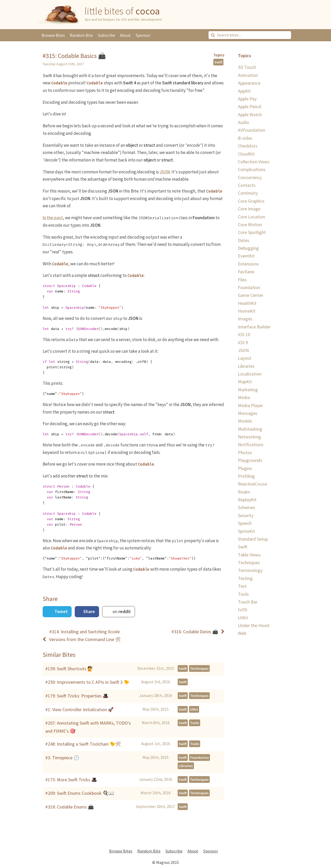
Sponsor (143, 35)
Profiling (246, 476)
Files (242, 280)
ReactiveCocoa (252, 484)
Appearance (249, 83)
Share (89, 611)
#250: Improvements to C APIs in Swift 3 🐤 (87, 682)
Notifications (251, 444)
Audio (243, 122)
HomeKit (247, 311)
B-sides (245, 138)
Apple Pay (247, 99)
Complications (252, 169)
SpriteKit (246, 531)
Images (245, 319)
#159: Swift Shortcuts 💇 (69, 669)
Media (244, 397)
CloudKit (246, 154)
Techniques (199, 668)
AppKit (244, 91)
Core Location (251, 217)
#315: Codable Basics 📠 (74, 56)
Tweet (61, 611)
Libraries (186, 766)
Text (242, 586)
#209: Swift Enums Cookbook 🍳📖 (80, 793)
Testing (245, 578)
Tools (195, 723)
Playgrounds (250, 460)
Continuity (248, 193)
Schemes (247, 507)
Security (246, 515)
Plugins (245, 468)
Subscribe (107, 35)
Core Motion (250, 225)
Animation (248, 75)
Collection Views (254, 162)
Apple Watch (250, 115)
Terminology (250, 570)
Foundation (200, 757)
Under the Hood (254, 625)
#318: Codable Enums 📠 (69, 807)
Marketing (248, 390)
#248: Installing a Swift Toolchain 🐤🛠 (83, 744)
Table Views (249, 555)
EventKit (246, 256)
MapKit (245, 382)
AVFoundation (251, 130)
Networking (249, 437)
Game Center (251, 295)
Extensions (248, 264)
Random (81, 35)
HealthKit (247, 303)
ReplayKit (247, 500)
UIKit (194, 709)
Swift (218, 62)
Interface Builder (254, 327)
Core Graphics (251, 201)
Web (242, 633)
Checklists (248, 146)
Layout (245, 358)
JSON (165, 172)
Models (245, 421)
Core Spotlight (252, 232)
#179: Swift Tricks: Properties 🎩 (77, 696)
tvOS (243, 610)
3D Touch (247, 67)
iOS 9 (243, 343)
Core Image (249, 209)
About (125, 35)
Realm (244, 492)
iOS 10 (244, 334)
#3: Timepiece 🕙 (62, 758)
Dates (244, 240)
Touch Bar (248, 602)
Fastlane (246, 272)
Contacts (247, 185)
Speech (245, 523)
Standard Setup (253, 539)
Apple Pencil (250, 106)
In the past (53, 218)
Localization (250, 374)
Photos (245, 453)
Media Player (250, 405)
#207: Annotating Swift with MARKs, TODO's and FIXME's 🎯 (88, 727)
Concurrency (250, 177)
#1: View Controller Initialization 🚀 (79, 709)
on (121, 611)
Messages (248, 413)
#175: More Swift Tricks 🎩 (71, 780)
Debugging (248, 248)
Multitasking (250, 429)
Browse (53, 35)
